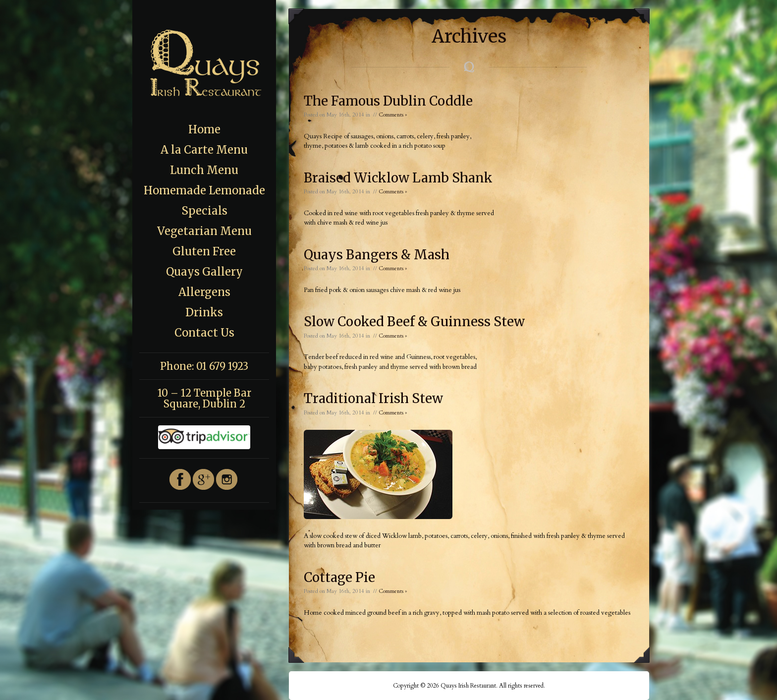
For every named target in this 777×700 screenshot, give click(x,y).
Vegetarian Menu (204, 231)
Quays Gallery (204, 272)
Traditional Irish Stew (373, 398)
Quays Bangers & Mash (377, 255)
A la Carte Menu (204, 150)
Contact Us (204, 333)
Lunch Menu (204, 170)
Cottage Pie (339, 577)
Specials (204, 211)
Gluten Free (204, 251)
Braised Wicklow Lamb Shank (398, 178)
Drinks (204, 312)
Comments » (393, 115)
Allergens (204, 292)
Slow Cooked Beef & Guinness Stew (414, 321)
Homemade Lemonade (204, 190)
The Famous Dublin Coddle (388, 101)
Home (204, 129)
